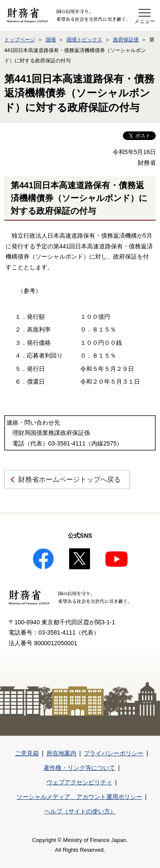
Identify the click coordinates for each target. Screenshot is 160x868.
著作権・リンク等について (79, 768)
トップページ (20, 40)
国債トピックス (84, 40)
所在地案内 (61, 753)
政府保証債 (126, 40)
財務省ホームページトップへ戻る (70, 479)
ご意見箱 (27, 753)
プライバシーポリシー (113, 753)
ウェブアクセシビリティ (79, 782)
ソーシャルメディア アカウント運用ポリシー (79, 797)
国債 (51, 40)
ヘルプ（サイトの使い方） (80, 811)
